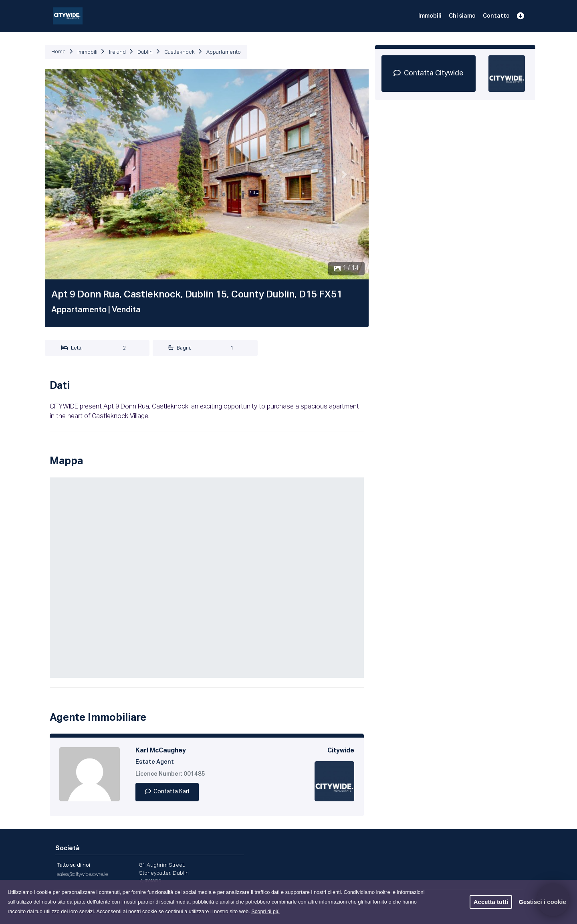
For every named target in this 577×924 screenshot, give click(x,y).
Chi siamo (462, 16)
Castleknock (180, 52)
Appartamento (224, 52)
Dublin (145, 52)
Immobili (430, 16)
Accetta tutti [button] (491, 902)
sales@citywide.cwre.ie (82, 874)
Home (59, 52)
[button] (69, 174)
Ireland (117, 52)
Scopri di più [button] (265, 911)
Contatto (496, 16)
